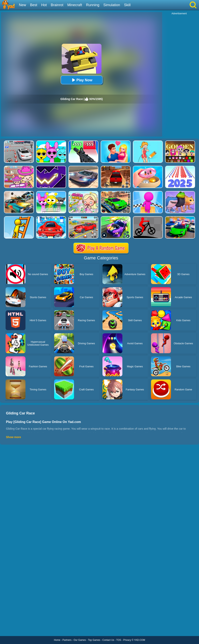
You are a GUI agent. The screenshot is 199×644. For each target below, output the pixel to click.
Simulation (112, 5)
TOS (119, 640)
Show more (13, 437)
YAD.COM (140, 640)
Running (93, 5)
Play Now (82, 80)
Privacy (127, 640)
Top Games (94, 640)
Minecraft (75, 5)
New (22, 5)
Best (34, 5)
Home (57, 640)
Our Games (80, 640)
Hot (44, 5)
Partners (67, 640)
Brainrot (57, 5)
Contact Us (108, 640)
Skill (127, 5)
